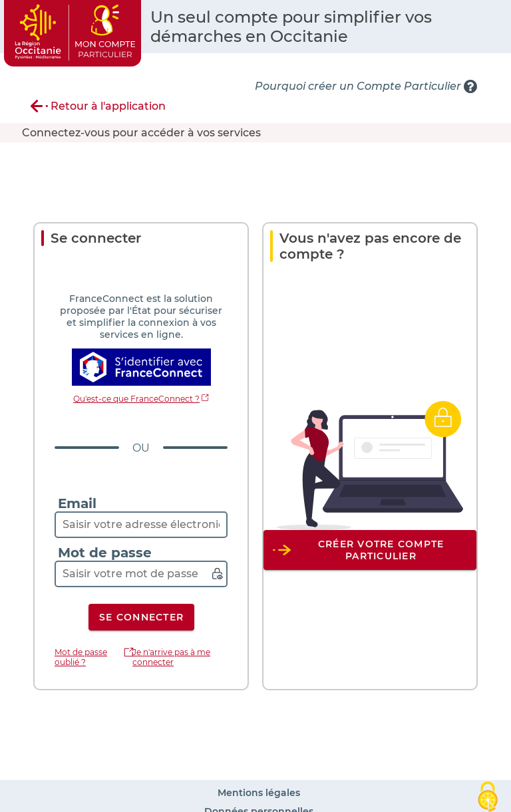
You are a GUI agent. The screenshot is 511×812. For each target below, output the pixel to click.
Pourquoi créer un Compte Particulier (358, 86)
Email (77, 503)
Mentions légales (259, 793)
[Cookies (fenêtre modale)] (488, 793)
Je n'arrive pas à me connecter (171, 657)
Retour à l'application (108, 106)
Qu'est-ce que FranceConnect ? (136, 399)
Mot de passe (105, 553)
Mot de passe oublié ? (81, 657)
